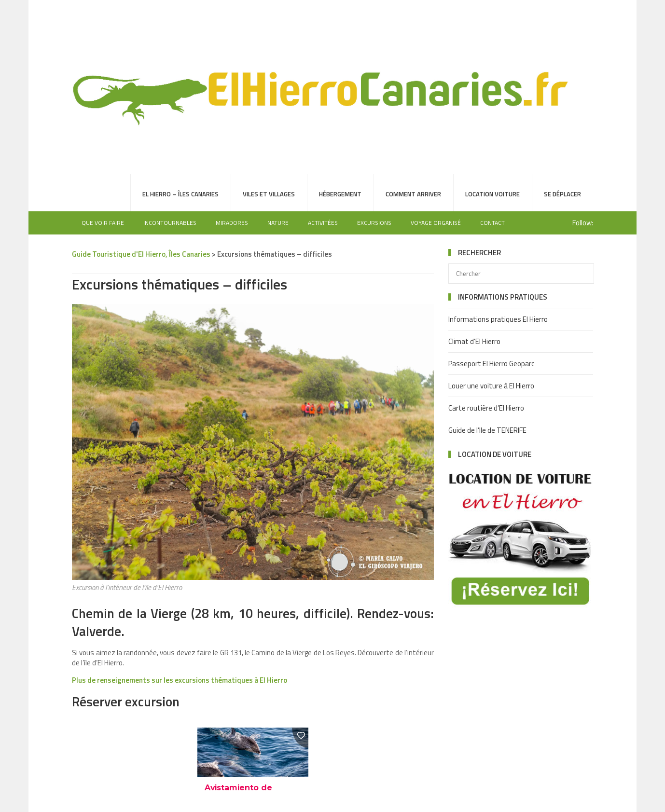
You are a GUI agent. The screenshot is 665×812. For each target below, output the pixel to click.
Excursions (374, 223)
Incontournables (170, 223)
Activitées (323, 223)
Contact (492, 223)
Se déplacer (562, 194)
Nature (278, 223)
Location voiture (492, 194)
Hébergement (340, 194)
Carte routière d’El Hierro (486, 408)
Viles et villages (269, 194)
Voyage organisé (436, 223)
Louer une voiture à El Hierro (491, 386)
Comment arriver (413, 194)
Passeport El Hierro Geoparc (491, 364)
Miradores (232, 223)
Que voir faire (103, 223)
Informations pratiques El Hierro (498, 319)
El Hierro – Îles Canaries (180, 194)
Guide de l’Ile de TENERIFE (487, 430)
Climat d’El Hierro (474, 341)
